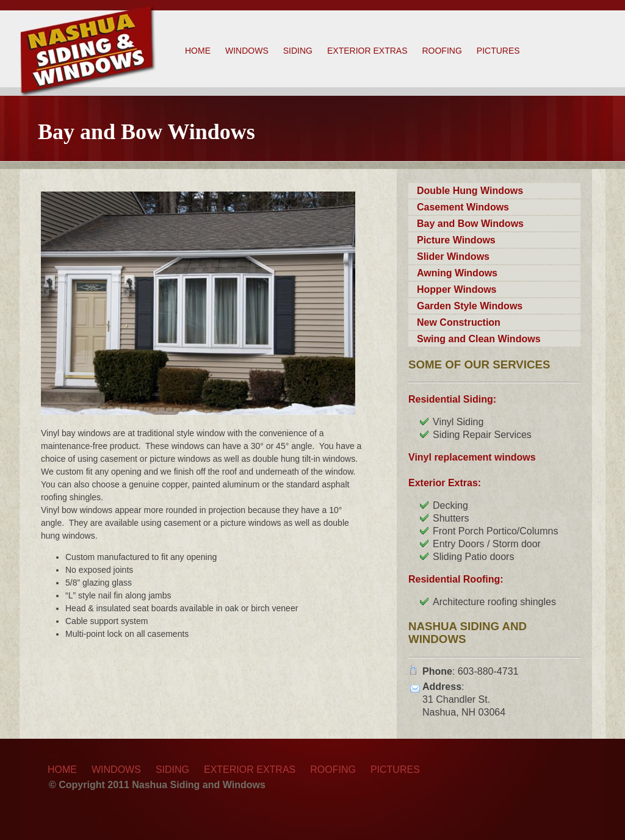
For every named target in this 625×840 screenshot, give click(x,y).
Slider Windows (453, 257)
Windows (247, 51)
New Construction (459, 322)
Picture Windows (456, 240)
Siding (298, 51)
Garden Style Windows (470, 306)
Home (198, 51)
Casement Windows (463, 207)
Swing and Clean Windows (479, 339)
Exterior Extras (367, 51)
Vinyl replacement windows (472, 457)
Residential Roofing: (456, 579)
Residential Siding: (452, 399)
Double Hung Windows (470, 191)
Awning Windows (457, 273)
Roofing (442, 51)
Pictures (498, 51)
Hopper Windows (457, 289)
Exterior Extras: (445, 483)
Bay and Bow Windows (470, 224)
